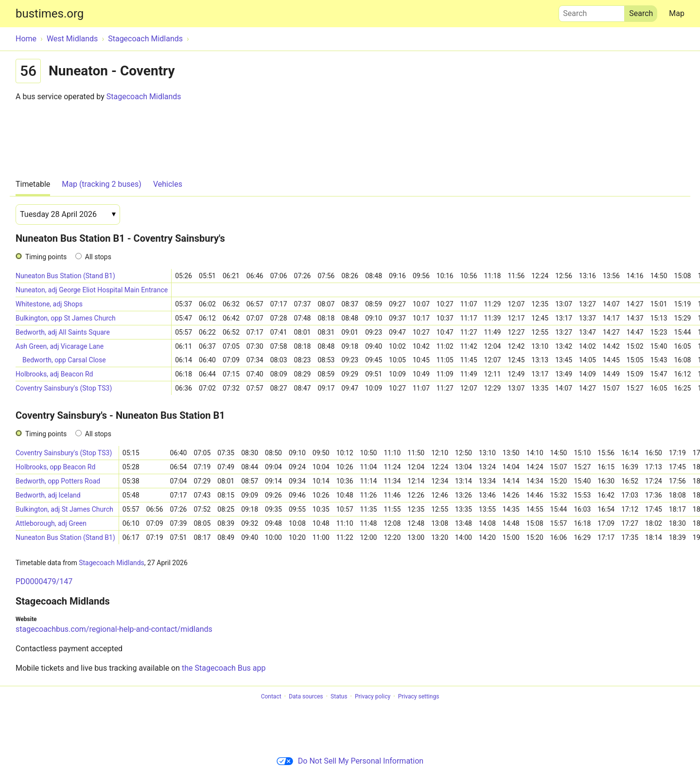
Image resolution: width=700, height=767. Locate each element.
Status (339, 696)
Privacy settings (419, 696)
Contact (271, 696)
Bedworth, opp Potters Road (58, 481)
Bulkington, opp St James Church (66, 318)
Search (592, 11)
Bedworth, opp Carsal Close (64, 360)
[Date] (68, 214)
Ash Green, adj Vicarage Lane (60, 346)
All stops (98, 257)
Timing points (46, 257)
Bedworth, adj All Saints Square (63, 332)
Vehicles (168, 184)
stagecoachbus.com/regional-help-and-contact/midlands (114, 629)
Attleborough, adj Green (51, 523)
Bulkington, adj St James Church (64, 509)
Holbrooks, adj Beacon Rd (54, 374)
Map (677, 13)
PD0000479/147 (44, 581)
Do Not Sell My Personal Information (350, 761)
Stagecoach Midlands (144, 97)
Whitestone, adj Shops (49, 304)
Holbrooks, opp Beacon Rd (55, 467)
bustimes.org (50, 14)
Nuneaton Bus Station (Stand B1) (65, 276)
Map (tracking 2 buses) (102, 184)
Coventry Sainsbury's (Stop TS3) (64, 388)
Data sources (306, 696)
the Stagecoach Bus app (224, 668)
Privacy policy (373, 696)
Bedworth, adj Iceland (48, 495)
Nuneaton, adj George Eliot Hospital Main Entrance (92, 290)
